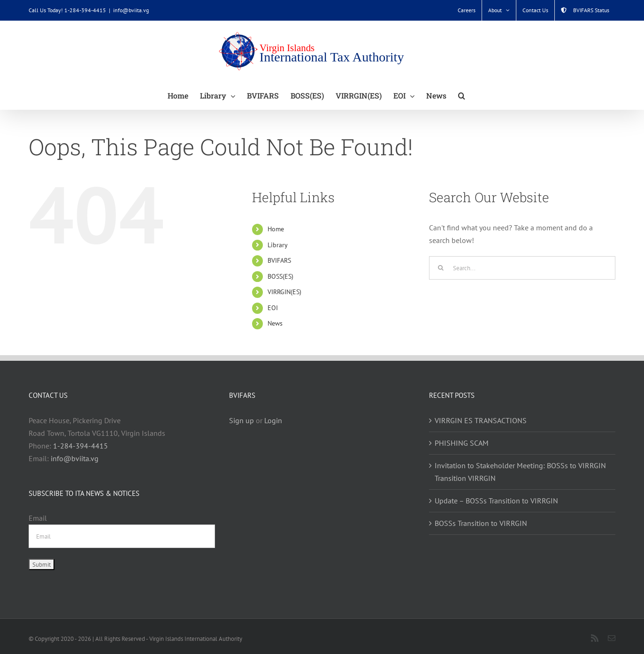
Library (278, 245)
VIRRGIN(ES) (284, 292)
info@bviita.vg (131, 10)
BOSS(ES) (280, 276)
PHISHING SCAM (462, 443)
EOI (273, 308)
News (275, 323)
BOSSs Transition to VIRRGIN (481, 523)
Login (273, 420)
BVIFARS (279, 260)
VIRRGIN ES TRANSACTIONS (481, 420)
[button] (462, 95)
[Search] (441, 268)
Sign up (241, 420)
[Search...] (522, 268)
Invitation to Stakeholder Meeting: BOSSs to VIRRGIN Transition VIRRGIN (520, 472)
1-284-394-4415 (80, 446)
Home (276, 229)
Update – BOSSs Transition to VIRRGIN (496, 501)
